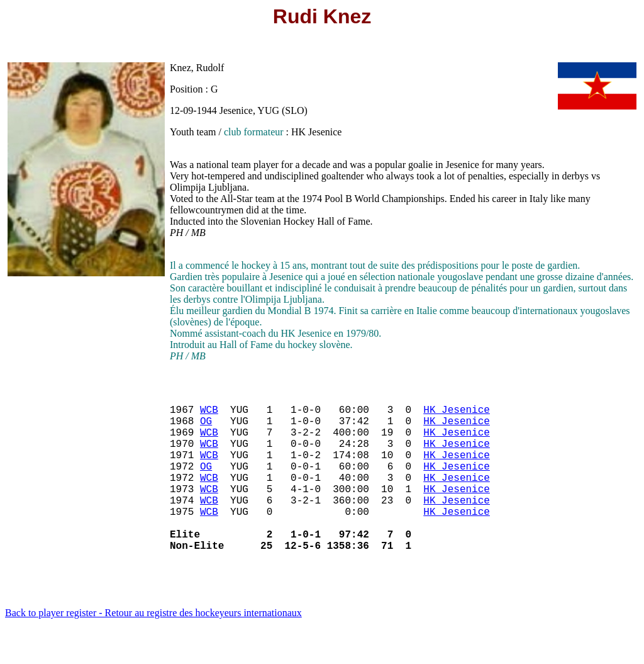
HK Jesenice (457, 414)
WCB (209, 414)
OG (206, 428)
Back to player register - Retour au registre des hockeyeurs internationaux (153, 648)
